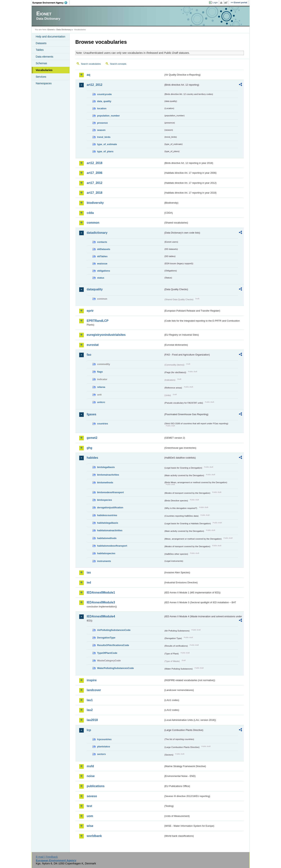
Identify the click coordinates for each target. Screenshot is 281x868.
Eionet (51, 30)
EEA (51, 3)
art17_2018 (95, 193)
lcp (89, 730)
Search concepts (118, 64)
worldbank (94, 836)
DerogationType (106, 638)
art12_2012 (95, 85)
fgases (92, 414)
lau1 (90, 700)
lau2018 (92, 720)
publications (96, 786)
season (101, 130)
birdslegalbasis (106, 467)
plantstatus (104, 747)
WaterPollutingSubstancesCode (116, 668)
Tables (40, 50)
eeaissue (102, 264)
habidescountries (107, 515)
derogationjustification (110, 507)
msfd (90, 766)
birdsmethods (105, 482)
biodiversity (95, 203)
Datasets (41, 43)
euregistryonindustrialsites (106, 335)
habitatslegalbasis (108, 523)
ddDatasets (104, 249)
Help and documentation (51, 37)
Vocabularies (44, 70)
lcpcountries (104, 739)
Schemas (41, 63)
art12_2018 (95, 163)
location (102, 108)
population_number (108, 116)
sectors (102, 754)
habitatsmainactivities (110, 530)
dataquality (95, 289)
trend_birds (104, 137)
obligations (104, 271)
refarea (101, 387)
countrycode (104, 94)
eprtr (90, 311)
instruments (104, 561)
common (93, 223)
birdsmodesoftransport (111, 492)
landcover (94, 690)
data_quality (104, 101)
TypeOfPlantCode (107, 653)
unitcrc (101, 402)
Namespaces (44, 83)
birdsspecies (105, 500)
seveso (92, 796)
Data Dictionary (64, 30)
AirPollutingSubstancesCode (114, 630)
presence (103, 123)
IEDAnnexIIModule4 (101, 616)
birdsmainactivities (108, 475)
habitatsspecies (106, 553)
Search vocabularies (91, 64)
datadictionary (97, 233)
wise (90, 826)
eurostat (93, 345)
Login (215, 2)
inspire (92, 680)
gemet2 (92, 438)
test (89, 806)
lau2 (90, 710)
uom (90, 816)
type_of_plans (105, 151)
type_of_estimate (107, 144)
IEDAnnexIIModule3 (101, 602)
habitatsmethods (107, 538)
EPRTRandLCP (98, 321)
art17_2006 (95, 173)
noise (91, 776)
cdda (90, 213)
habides (92, 458)
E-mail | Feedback (47, 857)
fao (89, 355)
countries (103, 424)
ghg (90, 448)
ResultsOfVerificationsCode (113, 645)
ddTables (102, 256)
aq (89, 75)
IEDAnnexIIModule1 (101, 593)
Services (41, 77)
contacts (102, 242)
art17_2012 (95, 183)
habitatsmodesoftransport (112, 546)
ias (89, 572)
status (101, 278)
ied (89, 582)
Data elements (45, 57)
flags (100, 372)
